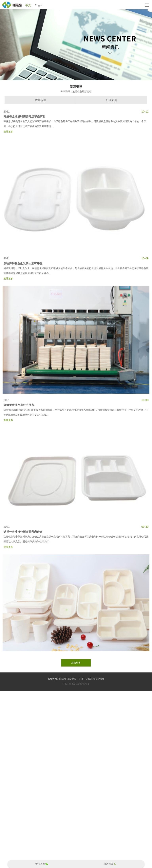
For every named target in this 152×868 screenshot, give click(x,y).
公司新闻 (40, 100)
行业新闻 (112, 100)
